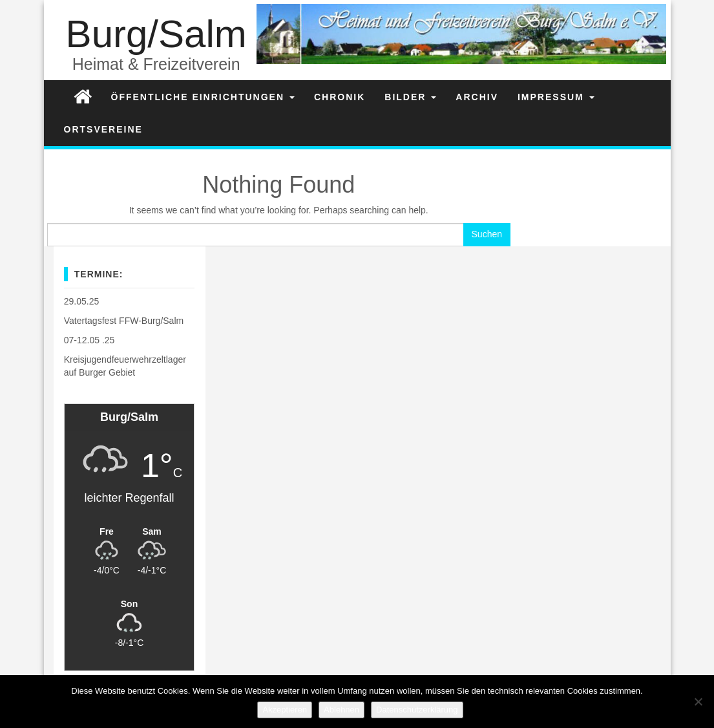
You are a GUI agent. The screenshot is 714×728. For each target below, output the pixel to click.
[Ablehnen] (698, 701)
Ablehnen (341, 710)
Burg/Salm (156, 34)
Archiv (477, 97)
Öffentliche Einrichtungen (203, 97)
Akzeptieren (285, 710)
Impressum (556, 97)
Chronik (340, 97)
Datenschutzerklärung (417, 710)
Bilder (410, 97)
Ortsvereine (103, 129)
